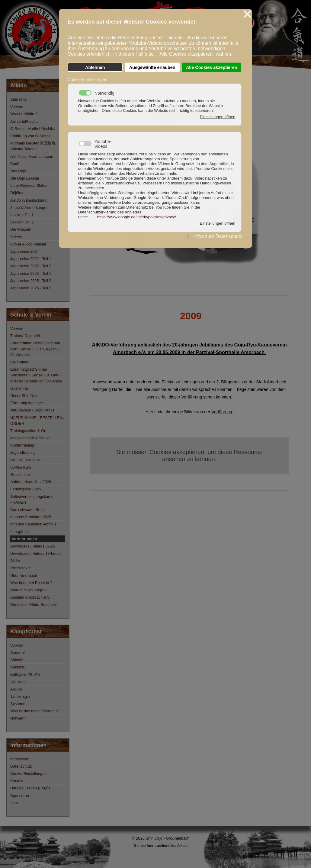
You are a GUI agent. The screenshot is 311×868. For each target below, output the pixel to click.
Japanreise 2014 (25, 251)
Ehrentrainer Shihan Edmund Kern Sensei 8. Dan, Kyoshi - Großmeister (35, 349)
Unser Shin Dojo (24, 396)
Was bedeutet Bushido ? (31, 583)
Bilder (15, 561)
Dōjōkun (17, 193)
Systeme (18, 704)
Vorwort (17, 107)
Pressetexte (21, 568)
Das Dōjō (18, 171)
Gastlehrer (19, 388)
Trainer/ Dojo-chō (25, 336)
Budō (15, 164)
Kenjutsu (18, 667)
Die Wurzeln (21, 229)
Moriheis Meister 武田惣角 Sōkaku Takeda (33, 146)
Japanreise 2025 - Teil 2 (31, 281)
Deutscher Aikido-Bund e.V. (34, 605)
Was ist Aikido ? (24, 114)
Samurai (18, 653)
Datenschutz (21, 766)
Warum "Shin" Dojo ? (28, 590)
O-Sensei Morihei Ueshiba (33, 129)
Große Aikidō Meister (28, 244)
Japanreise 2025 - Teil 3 (31, 288)
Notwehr (18, 718)
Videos (16, 237)
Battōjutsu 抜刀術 (25, 674)
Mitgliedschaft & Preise (30, 438)
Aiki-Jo (16, 689)
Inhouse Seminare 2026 (31, 517)
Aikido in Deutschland (29, 200)
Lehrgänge (19, 532)
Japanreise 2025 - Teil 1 (31, 273)
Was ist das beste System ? (34, 711)
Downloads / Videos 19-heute (35, 553)
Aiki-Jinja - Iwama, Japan (32, 156)
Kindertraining (22, 445)
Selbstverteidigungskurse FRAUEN (32, 499)
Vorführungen (24, 539)
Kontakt (17, 781)
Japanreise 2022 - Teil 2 (31, 266)
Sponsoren (20, 796)
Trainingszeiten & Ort (28, 431)
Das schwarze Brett (27, 510)
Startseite (18, 99)
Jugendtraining (23, 452)
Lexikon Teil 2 (22, 222)
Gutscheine (20, 475)
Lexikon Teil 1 (22, 215)
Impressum (20, 759)
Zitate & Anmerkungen (29, 208)
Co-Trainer (19, 362)
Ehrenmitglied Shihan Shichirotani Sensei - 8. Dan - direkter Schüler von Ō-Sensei (36, 375)
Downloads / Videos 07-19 (33, 546)
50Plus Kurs (21, 467)
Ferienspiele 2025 (26, 489)
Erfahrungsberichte (27, 403)
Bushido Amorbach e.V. (30, 597)
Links (15, 803)
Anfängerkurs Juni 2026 (31, 482)
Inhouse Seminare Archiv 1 (33, 524)
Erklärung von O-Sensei (31, 136)
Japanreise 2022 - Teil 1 (31, 259)
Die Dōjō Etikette (25, 178)
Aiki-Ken (18, 682)
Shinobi (17, 660)
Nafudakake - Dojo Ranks (32, 410)
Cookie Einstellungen (28, 774)
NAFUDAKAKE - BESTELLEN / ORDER (37, 421)
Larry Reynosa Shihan (29, 185)
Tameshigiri (20, 696)
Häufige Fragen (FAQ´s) (31, 788)
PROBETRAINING (26, 460)
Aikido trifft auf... (24, 121)
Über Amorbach (24, 575)
